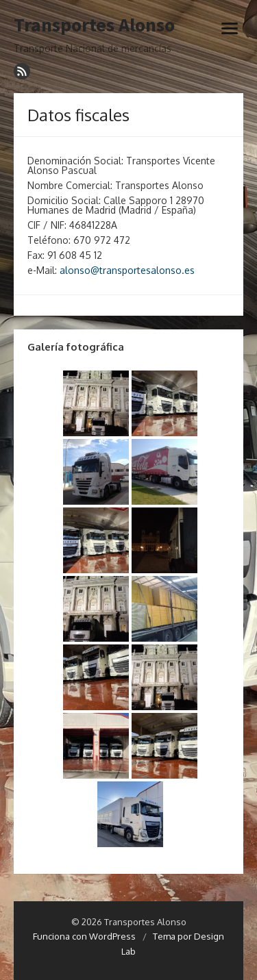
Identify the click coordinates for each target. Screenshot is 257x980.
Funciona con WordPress (84, 936)
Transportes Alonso (94, 25)
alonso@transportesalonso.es (127, 270)
